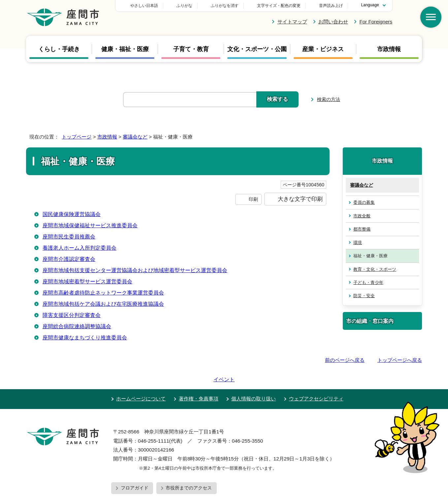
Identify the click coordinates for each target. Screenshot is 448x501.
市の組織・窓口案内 (370, 321)
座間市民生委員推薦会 (69, 237)
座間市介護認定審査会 (69, 259)
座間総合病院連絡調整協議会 (77, 326)
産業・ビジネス (323, 49)
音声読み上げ (331, 6)
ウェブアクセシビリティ (316, 380)
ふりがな (231, 6)
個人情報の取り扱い (254, 380)
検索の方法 (329, 99)
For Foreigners (376, 22)
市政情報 (389, 49)
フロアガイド (135, 469)
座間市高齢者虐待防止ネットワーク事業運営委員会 (103, 293)
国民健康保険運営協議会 (72, 214)
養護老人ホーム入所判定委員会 (80, 248)
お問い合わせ (333, 22)
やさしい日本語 (190, 6)
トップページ (77, 137)
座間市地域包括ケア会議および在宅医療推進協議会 (103, 304)
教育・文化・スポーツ (375, 269)
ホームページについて (141, 380)
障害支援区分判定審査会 (72, 315)
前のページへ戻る (345, 360)
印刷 (253, 199)
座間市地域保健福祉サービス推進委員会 (90, 225)
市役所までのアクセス (189, 469)
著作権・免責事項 (199, 380)
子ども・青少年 (368, 282)
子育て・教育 (191, 49)
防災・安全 (364, 296)
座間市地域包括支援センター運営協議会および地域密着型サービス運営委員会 (135, 270)
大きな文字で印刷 (300, 199)
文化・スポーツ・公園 (257, 49)
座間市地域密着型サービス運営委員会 (87, 282)
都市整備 (362, 229)
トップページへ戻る (400, 360)
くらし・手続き (59, 49)
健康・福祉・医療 (125, 49)
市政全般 (362, 216)
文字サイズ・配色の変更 (279, 6)
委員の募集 (364, 202)
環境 (358, 243)
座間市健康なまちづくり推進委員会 (85, 338)
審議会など (135, 137)
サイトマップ (292, 22)
